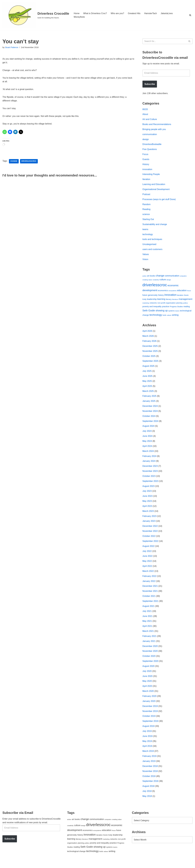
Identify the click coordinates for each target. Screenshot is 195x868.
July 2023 (147, 495)
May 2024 (147, 444)
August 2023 (149, 490)
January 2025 (149, 404)
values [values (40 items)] (169, 317)
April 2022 (147, 571)
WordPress (27, 865)
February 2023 (149, 520)
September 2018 (150, 788)
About (145, 115)
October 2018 (149, 783)
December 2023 (150, 470)
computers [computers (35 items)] (183, 278)
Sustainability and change (155, 226)
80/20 (145, 110)
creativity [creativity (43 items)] (156, 282)
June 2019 (148, 742)
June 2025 (148, 379)
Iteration (146, 180)
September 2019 (150, 727)
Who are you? (118, 13)
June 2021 (148, 621)
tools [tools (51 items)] (164, 317)
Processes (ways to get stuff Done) (159, 201)
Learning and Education (154, 185)
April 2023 (147, 510)
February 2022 (149, 581)
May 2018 (147, 803)
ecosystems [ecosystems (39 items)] (172, 293)
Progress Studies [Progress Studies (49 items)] (176, 309)
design (146, 140)
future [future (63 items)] (145, 297)
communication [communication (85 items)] (172, 278)
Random (147, 206)
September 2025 (150, 364)
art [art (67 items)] (148, 278)
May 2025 (147, 384)
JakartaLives (167, 13)
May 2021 (147, 626)
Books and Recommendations (157, 125)
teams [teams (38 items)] (177, 313)
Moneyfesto (79, 17)
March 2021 (148, 636)
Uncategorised (149, 246)
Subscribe (150, 84)
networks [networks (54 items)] (153, 305)
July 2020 (147, 677)
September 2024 (150, 424)
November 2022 (150, 535)
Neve (5, 865)
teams (145, 231)
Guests (146, 160)
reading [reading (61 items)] (187, 309)
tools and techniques (152, 241)
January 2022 (149, 586)
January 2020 (149, 707)
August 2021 (149, 611)
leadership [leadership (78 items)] (152, 301)
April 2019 (147, 752)
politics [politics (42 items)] (186, 305)
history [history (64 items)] (161, 297)
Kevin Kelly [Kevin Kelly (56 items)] (108, 842)
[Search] (190, 15)
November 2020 (150, 656)
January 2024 (149, 465)
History (146, 165)
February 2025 (149, 399)
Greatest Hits (135, 13)
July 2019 (147, 737)
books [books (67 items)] (153, 278)
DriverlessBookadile (152, 145)
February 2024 (149, 460)
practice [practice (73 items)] (166, 309)
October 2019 (149, 722)
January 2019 (149, 767)
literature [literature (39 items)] (175, 301)
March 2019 (148, 757)
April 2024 (147, 449)
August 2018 (149, 793)
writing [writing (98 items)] (175, 317)
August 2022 (149, 550)
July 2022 (147, 555)
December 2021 (150, 591)
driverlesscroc (29, 162)
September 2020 (150, 667)
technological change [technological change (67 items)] (76, 858)
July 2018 (147, 798)
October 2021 (149, 601)
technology (148, 236)
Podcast (146, 195)
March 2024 (148, 454)
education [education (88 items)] (182, 292)
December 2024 (150, 409)
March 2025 (148, 394)
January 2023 (149, 525)
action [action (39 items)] (144, 278)
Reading (147, 211)
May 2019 (147, 747)
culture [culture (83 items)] (163, 281)
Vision (145, 261)
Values (146, 256)
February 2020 (149, 702)
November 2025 (150, 354)
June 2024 (148, 439)
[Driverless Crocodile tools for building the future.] (36, 15)
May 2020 (147, 687)
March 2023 (148, 515)
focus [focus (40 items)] (189, 293)
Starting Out (148, 221)
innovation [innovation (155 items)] (170, 297)
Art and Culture (150, 120)
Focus (145, 155)
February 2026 (149, 343)
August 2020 (149, 672)
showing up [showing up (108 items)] (162, 313)
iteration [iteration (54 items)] (180, 297)
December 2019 (150, 712)
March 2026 (148, 338)
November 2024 (150, 414)
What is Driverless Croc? (95, 13)
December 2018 (150, 773)
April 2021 (147, 631)
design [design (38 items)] (169, 282)
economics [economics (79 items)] (163, 292)
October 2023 (149, 480)
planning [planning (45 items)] (179, 305)
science (146, 216)
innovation (147, 170)
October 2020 (149, 661)
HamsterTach (151, 13)
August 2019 (149, 732)
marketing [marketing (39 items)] (146, 305)
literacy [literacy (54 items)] (169, 301)
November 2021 (150, 596)
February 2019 (149, 762)
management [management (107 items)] (185, 301)
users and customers (153, 251)
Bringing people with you (154, 130)
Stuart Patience (12, 47)
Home (77, 13)
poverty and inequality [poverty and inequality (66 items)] (152, 309)
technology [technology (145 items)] (156, 317)
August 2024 (149, 429)
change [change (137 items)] (160, 277)
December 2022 (150, 530)
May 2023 (147, 505)
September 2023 (150, 485)
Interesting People (151, 175)
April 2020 (147, 692)
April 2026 (147, 333)
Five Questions (150, 150)
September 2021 (150, 606)
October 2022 (149, 540)
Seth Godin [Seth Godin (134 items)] (149, 313)
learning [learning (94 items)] (161, 301)
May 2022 (147, 566)
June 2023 (148, 500)
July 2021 (147, 616)
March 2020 (148, 697)
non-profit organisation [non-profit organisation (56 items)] (167, 305)
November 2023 (150, 475)
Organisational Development (156, 190)
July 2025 (147, 374)
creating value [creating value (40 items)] (147, 282)
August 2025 (149, 369)
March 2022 (148, 576)
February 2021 (149, 641)
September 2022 (150, 545)
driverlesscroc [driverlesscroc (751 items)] (155, 287)
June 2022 (148, 561)
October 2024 (149, 419)
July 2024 (147, 434)
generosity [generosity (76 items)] (153, 297)
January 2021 (149, 646)
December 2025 (150, 348)
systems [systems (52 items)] (172, 313)
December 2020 (150, 651)
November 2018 (150, 778)
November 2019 (150, 717)
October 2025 (149, 359)
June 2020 (148, 682)
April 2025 (147, 389)
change (14, 162)
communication (150, 135)
